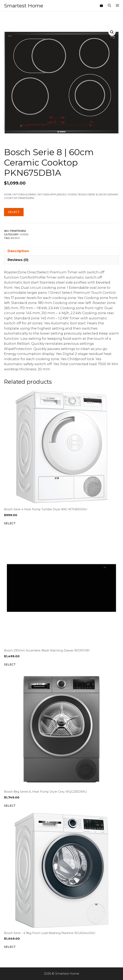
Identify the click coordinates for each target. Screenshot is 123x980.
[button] (112, 32)
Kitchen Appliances (52, 194)
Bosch (15, 238)
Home (8, 194)
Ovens (72, 194)
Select (14, 212)
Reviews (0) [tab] (18, 260)
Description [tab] (18, 251)
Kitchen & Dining (25, 194)
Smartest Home (24, 6)
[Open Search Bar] (109, 6)
